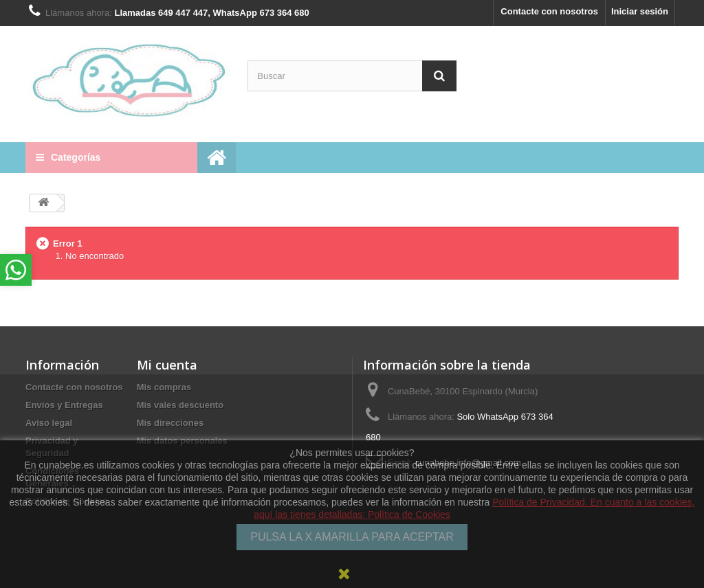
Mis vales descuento (180, 405)
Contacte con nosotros (549, 11)
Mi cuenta (167, 365)
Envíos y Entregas (64, 405)
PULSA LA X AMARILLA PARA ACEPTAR (352, 537)
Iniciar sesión (640, 11)
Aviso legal (49, 423)
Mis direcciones (170, 423)
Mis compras (164, 387)
